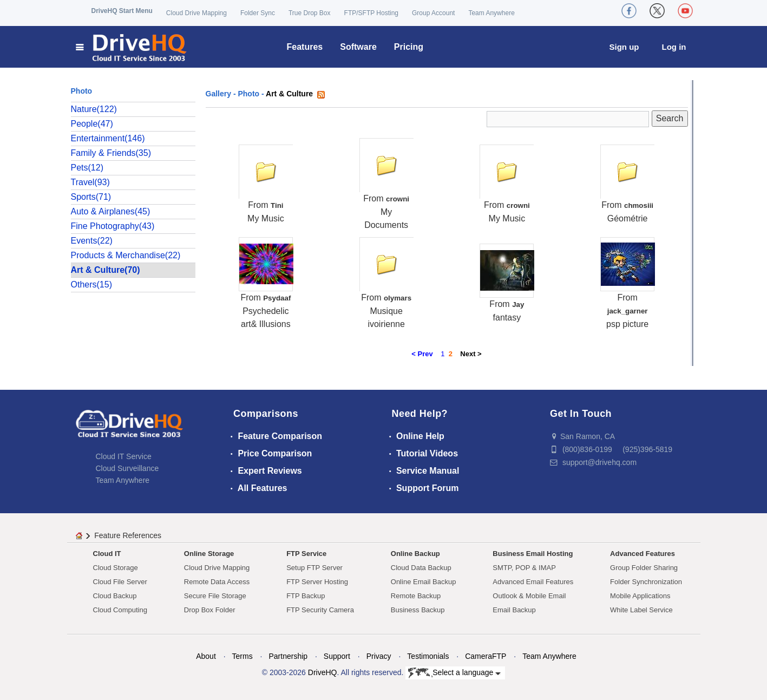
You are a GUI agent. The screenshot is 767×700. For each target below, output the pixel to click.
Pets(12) (87, 168)
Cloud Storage (116, 568)
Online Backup (415, 554)
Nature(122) (94, 109)
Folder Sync (258, 13)
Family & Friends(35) (111, 153)
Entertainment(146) (108, 138)
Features (305, 47)
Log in (674, 47)
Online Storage (209, 554)
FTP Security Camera (320, 610)
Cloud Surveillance (127, 468)
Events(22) (92, 241)
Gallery (218, 94)
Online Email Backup (424, 582)
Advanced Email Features (533, 582)
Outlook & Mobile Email (529, 596)
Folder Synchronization (646, 582)
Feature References (128, 535)
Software (358, 47)
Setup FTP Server (314, 568)
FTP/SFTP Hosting (371, 13)
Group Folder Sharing (644, 568)
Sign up (624, 47)
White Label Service (641, 610)
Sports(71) (91, 197)
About (206, 656)
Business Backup (418, 610)
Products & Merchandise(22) (126, 255)
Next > (471, 354)
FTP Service (306, 554)
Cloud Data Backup (421, 568)
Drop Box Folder (210, 610)
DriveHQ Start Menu (122, 11)
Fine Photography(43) (113, 226)
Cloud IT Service (124, 456)
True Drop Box (310, 13)
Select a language (454, 673)
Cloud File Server (120, 582)
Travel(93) (90, 182)
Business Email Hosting (533, 554)
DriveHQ (323, 672)
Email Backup (514, 610)
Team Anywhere (491, 13)
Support (337, 656)
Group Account (433, 13)
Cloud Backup (115, 596)
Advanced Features (643, 554)
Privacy (379, 656)
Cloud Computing (120, 610)
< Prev (422, 354)
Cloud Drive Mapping (196, 13)
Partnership (288, 656)
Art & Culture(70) (106, 270)
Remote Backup (416, 596)
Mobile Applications (640, 596)
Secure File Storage (215, 596)
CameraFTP (486, 656)
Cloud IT (107, 554)
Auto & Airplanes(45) (111, 211)
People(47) (92, 124)
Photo (248, 94)
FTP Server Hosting (317, 582)
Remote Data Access (217, 582)
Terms (242, 656)
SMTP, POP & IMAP (524, 568)
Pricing (409, 47)
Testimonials (428, 656)
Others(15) (91, 284)
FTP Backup (306, 596)
